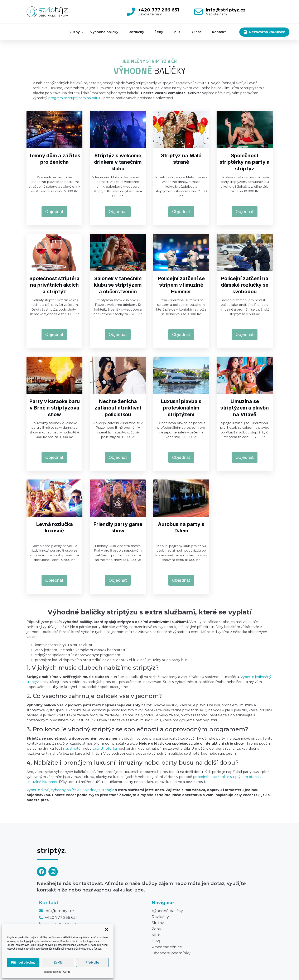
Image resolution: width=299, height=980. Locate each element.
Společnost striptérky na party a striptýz (245, 162)
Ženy (159, 32)
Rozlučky (136, 32)
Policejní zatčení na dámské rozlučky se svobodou (245, 285)
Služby (76, 32)
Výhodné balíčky (104, 32)
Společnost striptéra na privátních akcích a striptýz (54, 285)
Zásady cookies (52, 972)
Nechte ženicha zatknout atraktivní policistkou (118, 408)
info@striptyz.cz (226, 10)
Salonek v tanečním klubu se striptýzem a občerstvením (118, 285)
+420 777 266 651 (159, 10)
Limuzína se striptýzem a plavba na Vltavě (245, 408)
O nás (197, 32)
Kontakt (219, 32)
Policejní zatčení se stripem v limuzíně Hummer (181, 285)
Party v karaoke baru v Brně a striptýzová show (54, 408)
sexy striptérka (105, 748)
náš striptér (73, 748)
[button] (107, 929)
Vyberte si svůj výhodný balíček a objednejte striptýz (70, 790)
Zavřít (58, 963)
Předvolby (93, 963)
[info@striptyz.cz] (198, 12)
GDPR (66, 972)
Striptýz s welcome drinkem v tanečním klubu (118, 162)
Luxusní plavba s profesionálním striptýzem (181, 408)
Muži (177, 32)
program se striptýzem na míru (74, 98)
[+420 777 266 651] (131, 12)
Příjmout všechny (23, 963)
